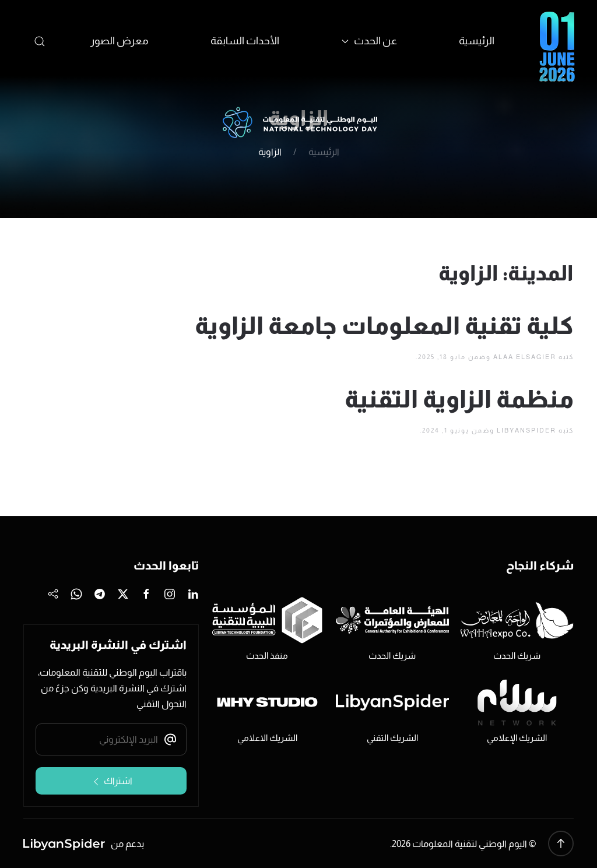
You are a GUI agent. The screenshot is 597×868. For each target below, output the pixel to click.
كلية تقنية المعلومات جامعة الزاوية (384, 326)
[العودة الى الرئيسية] (298, 123)
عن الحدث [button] (369, 41)
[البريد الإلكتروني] (111, 739)
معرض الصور (120, 41)
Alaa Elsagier (525, 357)
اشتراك (111, 782)
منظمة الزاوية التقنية (459, 399)
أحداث (128, 411)
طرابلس (124, 455)
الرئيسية (477, 41)
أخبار (132, 433)
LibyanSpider (526, 430)
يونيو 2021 (121, 319)
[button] (40, 41)
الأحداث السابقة (245, 41)
